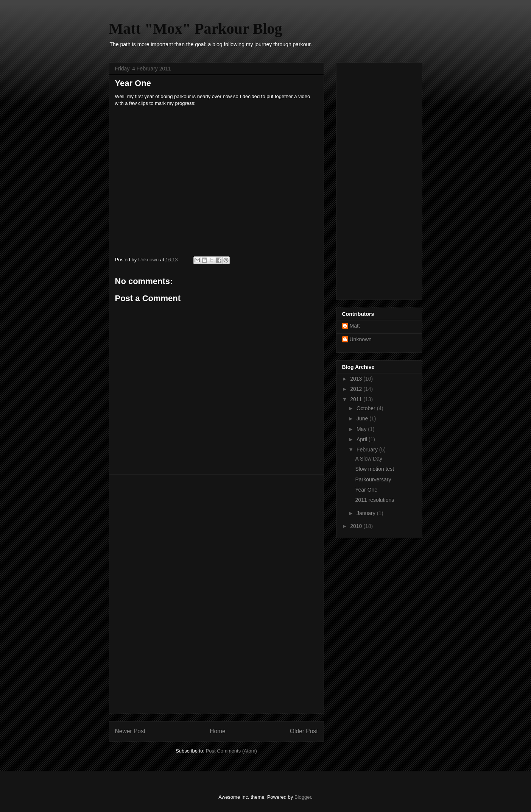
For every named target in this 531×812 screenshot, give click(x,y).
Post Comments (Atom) (231, 751)
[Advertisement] (216, 594)
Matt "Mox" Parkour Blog (196, 29)
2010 (357, 526)
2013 (357, 379)
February (368, 450)
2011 (357, 399)
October (367, 408)
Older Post (304, 731)
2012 (357, 389)
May (362, 429)
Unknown (361, 339)
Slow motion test (375, 469)
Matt (355, 326)
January (367, 513)
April (363, 439)
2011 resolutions (375, 500)
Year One (366, 490)
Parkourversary (373, 479)
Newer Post (130, 731)
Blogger (303, 797)
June (363, 418)
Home (218, 731)
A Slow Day (369, 459)
